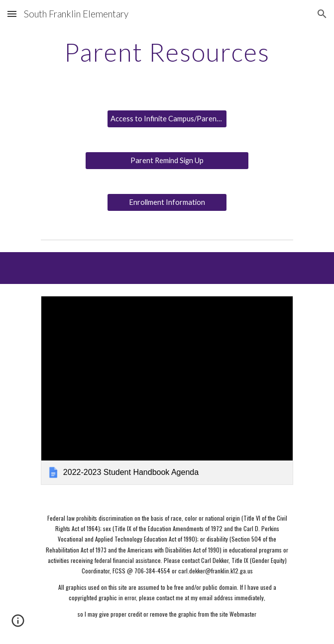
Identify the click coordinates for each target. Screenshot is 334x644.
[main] (167, 52)
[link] (167, 390)
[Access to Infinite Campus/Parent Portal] (167, 119)
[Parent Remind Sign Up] (167, 161)
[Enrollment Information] (167, 202)
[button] (12, 14)
